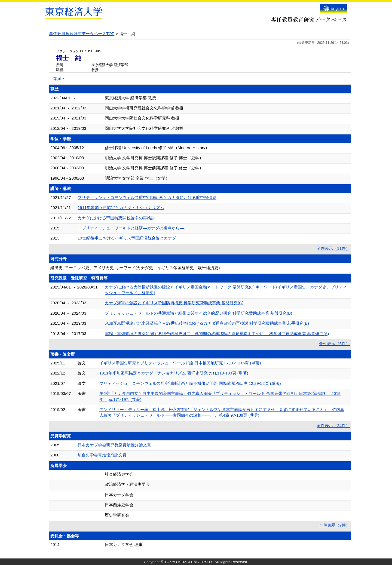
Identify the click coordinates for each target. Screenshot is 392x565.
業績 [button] (57, 79)
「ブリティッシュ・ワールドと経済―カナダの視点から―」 (133, 228)
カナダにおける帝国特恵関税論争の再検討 (116, 218)
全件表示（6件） (334, 344)
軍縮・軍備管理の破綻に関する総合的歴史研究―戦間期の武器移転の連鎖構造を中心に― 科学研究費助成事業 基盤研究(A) (217, 334)
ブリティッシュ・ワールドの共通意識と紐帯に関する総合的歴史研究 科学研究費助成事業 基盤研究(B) (198, 313)
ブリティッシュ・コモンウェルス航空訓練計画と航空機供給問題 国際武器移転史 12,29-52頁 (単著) (190, 383)
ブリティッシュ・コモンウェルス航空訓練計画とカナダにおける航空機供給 (147, 197)
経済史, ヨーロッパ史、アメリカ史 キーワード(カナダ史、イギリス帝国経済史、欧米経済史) (135, 268)
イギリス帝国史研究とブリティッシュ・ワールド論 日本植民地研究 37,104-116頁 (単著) (180, 363)
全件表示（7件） (334, 525)
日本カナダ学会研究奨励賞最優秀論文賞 (114, 445)
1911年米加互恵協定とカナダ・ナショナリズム (121, 208)
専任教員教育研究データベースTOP (82, 34)
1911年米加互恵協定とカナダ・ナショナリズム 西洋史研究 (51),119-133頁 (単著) (174, 373)
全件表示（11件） (333, 248)
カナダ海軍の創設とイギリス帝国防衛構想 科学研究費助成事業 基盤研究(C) (174, 303)
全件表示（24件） (333, 426)
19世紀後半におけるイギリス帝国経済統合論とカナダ (127, 238)
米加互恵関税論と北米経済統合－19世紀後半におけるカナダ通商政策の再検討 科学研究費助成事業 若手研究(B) (207, 323)
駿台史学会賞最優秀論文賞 (102, 455)
